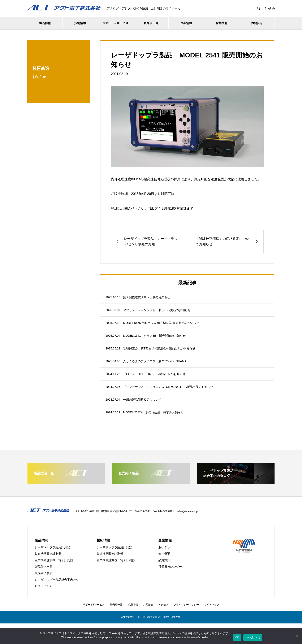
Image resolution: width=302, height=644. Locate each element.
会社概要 (164, 554)
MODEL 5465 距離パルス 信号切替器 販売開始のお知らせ (161, 323)
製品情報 (45, 23)
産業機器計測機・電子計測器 (54, 560)
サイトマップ (212, 605)
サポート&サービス (116, 23)
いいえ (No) (253, 637)
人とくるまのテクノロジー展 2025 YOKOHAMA (155, 361)
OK (237, 637)
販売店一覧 (151, 23)
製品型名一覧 (44, 567)
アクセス (163, 605)
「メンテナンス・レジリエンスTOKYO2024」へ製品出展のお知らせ (168, 387)
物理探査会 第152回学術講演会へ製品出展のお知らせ (159, 348)
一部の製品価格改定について (142, 400)
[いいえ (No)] (297, 636)
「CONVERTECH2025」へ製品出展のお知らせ (154, 374)
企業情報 (186, 23)
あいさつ (164, 547)
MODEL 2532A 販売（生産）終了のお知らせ (153, 412)
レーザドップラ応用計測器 (52, 547)
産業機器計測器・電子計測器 (116, 560)
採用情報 (222, 23)
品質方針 (164, 560)
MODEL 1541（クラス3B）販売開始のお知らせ (154, 336)
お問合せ (257, 23)
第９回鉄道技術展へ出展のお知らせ (147, 297)
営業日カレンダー (170, 567)
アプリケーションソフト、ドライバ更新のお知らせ (157, 310)
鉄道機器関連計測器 (48, 554)
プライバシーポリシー (186, 605)
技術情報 (80, 23)
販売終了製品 (44, 573)
